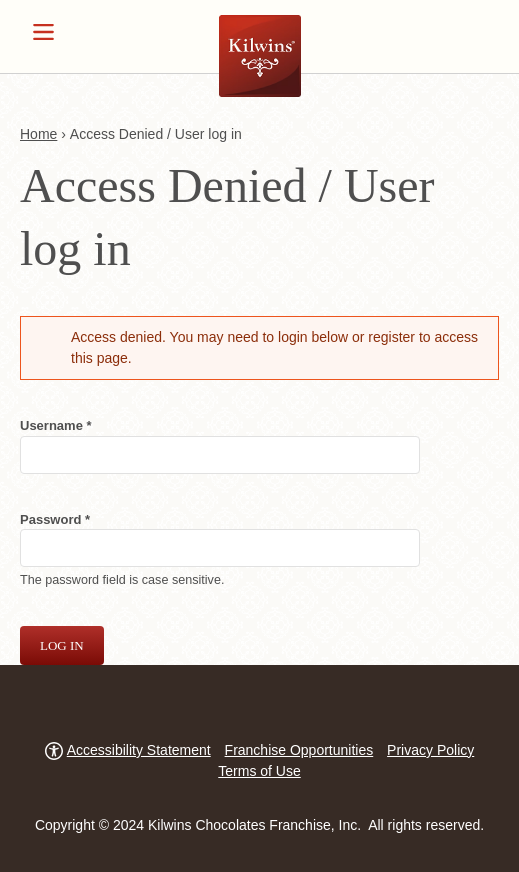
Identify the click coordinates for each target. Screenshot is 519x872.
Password (80, 518)
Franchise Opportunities (299, 750)
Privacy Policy (430, 750)
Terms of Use (259, 771)
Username (81, 424)
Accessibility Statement (139, 750)
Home (38, 134)
